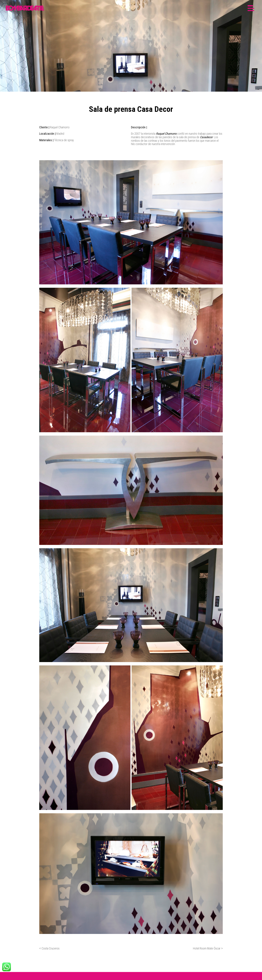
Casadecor (206, 137)
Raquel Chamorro (166, 134)
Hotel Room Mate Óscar (207, 948)
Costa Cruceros (51, 948)
